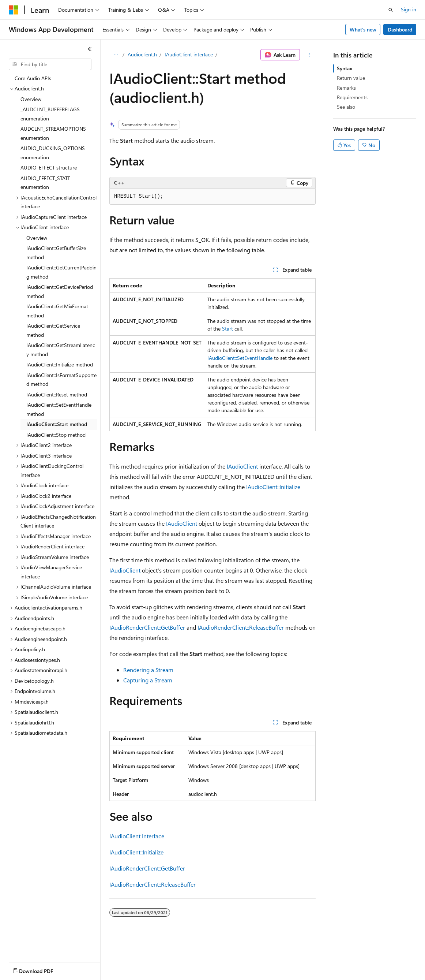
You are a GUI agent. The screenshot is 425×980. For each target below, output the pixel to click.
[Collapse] (90, 49)
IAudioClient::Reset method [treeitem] (57, 394)
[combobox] (50, 64)
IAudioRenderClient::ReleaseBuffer (241, 627)
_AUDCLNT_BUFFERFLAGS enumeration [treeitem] (50, 114)
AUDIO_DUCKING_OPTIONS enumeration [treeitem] (53, 153)
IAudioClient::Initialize (273, 487)
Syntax (345, 68)
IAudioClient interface (189, 54)
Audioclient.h (142, 54)
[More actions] (309, 55)
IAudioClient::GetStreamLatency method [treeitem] (61, 350)
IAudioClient (242, 466)
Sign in (409, 9)
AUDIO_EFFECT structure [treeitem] (49, 167)
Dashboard (400, 29)
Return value (351, 78)
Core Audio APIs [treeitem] (33, 78)
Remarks (346, 88)
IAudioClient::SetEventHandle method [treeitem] (59, 409)
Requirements (352, 97)
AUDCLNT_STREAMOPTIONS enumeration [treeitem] (53, 133)
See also (346, 107)
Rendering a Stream (148, 670)
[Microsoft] (14, 10)
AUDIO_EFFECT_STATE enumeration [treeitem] (45, 183)
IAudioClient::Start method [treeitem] (57, 424)
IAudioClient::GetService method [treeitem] (53, 330)
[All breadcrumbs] (116, 55)
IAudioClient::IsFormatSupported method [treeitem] (61, 380)
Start (227, 329)
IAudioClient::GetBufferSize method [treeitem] (56, 253)
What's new (363, 29)
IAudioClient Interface (137, 836)
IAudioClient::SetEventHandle (240, 358)
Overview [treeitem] (31, 99)
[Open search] (391, 10)
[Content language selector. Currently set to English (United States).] (42, 969)
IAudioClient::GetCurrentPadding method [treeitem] (61, 272)
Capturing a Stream (148, 680)
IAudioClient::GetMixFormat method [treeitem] (57, 311)
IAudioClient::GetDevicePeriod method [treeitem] (60, 291)
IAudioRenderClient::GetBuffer (147, 627)
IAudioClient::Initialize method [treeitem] (60, 364)
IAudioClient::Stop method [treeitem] (56, 435)
